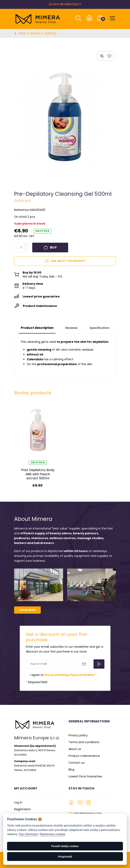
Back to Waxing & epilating (38, 33)
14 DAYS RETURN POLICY (65, 4)
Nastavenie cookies (53, 834)
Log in (18, 802)
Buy (50, 247)
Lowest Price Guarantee (85, 776)
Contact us (76, 763)
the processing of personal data (69, 675)
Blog (71, 770)
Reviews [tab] (72, 328)
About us (75, 749)
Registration (22, 809)
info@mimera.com (88, 813)
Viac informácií (28, 834)
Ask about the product (65, 261)
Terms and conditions (84, 742)
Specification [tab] (100, 328)
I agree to (63, 675)
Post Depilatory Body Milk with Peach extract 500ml (38, 474)
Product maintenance (84, 756)
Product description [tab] (37, 328)
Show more (27, 610)
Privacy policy (78, 735)
